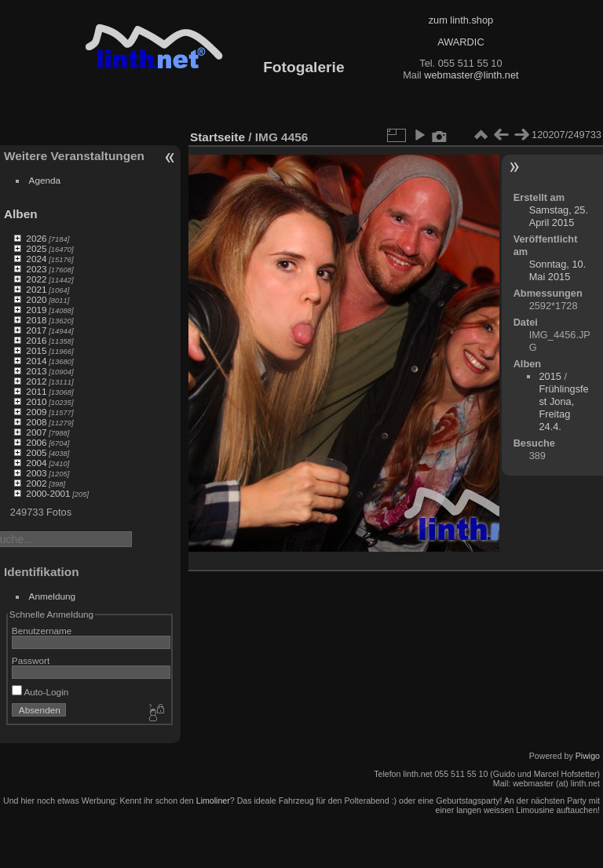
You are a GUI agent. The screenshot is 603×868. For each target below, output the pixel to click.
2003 (36, 473)
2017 (36, 330)
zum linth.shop (461, 20)
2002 (36, 483)
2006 (36, 442)
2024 (36, 259)
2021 (36, 289)
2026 (36, 238)
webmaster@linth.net (471, 75)
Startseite (217, 137)
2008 (36, 422)
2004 (36, 463)
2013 (36, 371)
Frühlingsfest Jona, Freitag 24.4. (563, 408)
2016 (36, 340)
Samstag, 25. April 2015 (559, 216)
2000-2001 (48, 493)
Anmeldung (53, 596)
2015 (36, 350)
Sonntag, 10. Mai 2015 (558, 270)
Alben (21, 214)
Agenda (45, 180)
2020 (36, 299)
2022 (36, 279)
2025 (36, 248)
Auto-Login (40, 692)
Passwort (31, 660)
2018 (36, 320)
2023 (36, 269)
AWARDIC (460, 42)
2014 (36, 361)
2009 (36, 412)
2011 (36, 391)
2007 (36, 432)
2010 (36, 401)
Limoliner (213, 801)
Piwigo (588, 756)
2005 (36, 452)
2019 (36, 310)
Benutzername (42, 631)
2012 (36, 381)
